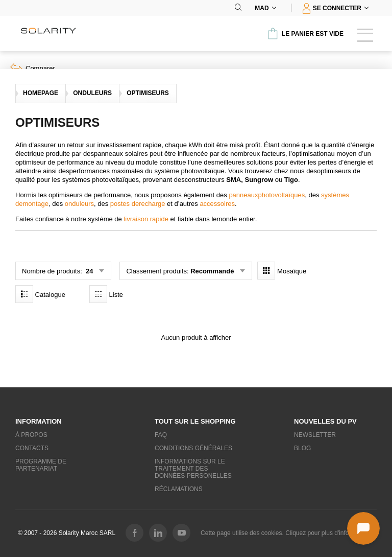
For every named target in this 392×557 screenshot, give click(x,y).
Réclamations (179, 489)
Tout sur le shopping (195, 421)
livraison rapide (146, 219)
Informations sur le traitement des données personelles (193, 469)
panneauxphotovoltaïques (267, 195)
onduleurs (79, 204)
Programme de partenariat (41, 465)
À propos (31, 435)
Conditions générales (193, 448)
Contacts (32, 448)
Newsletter (315, 435)
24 (88, 271)
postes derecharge (138, 204)
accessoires (217, 204)
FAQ (161, 435)
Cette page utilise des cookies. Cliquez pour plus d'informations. (287, 533)
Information (39, 421)
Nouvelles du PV (325, 421)
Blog (302, 448)
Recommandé (212, 271)
